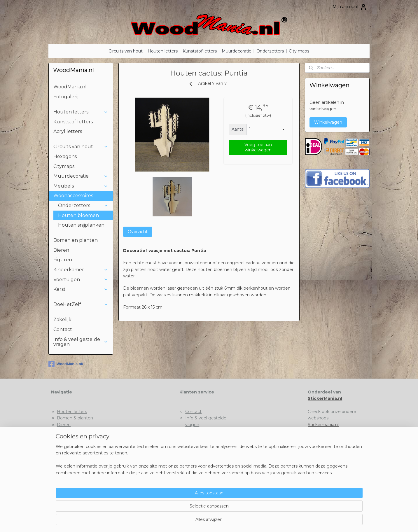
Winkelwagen (328, 122)
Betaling (194, 437)
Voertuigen (81, 280)
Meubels (81, 186)
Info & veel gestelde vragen (81, 342)
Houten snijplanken (81, 225)
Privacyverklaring (203, 444)
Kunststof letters (200, 51)
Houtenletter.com (326, 431)
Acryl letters (68, 131)
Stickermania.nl (323, 425)
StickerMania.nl (325, 398)
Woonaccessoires (81, 196)
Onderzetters (270, 51)
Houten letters (163, 51)
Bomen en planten (76, 240)
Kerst (81, 289)
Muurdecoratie (237, 51)
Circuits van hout (126, 51)
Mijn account (350, 7)
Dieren (61, 250)
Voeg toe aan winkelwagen (258, 147)
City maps (299, 51)
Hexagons (65, 156)
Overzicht (138, 232)
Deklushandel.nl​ (324, 437)
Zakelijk (62, 320)
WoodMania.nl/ (66, 364)
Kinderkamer (81, 270)
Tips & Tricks (197, 431)
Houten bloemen (78, 215)
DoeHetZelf (81, 304)
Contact (63, 329)
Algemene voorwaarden (210, 451)
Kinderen (66, 431)
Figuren (63, 260)
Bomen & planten (75, 418)
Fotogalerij (66, 97)
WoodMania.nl (70, 87)
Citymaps (64, 166)
